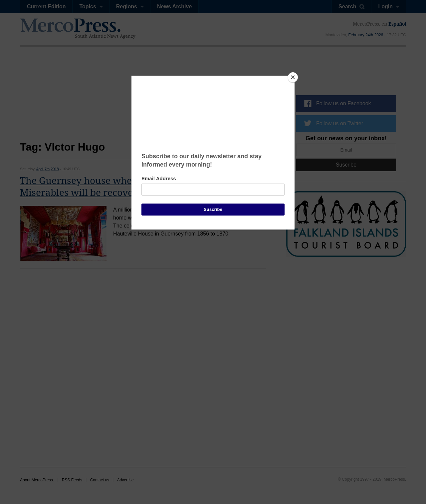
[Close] (293, 77)
